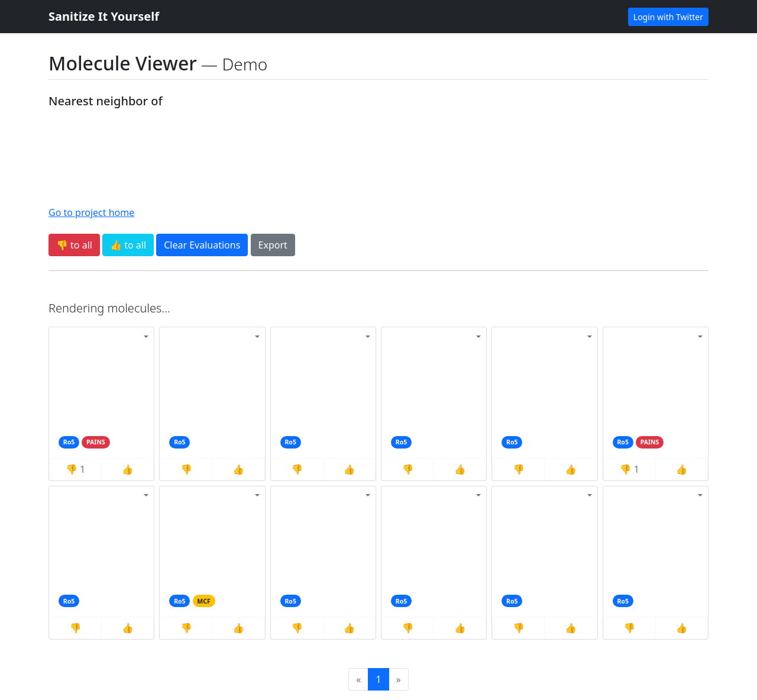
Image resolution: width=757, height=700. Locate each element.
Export (273, 245)
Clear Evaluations (202, 245)
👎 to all (74, 245)
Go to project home (91, 212)
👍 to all (128, 245)
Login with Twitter (668, 17)
